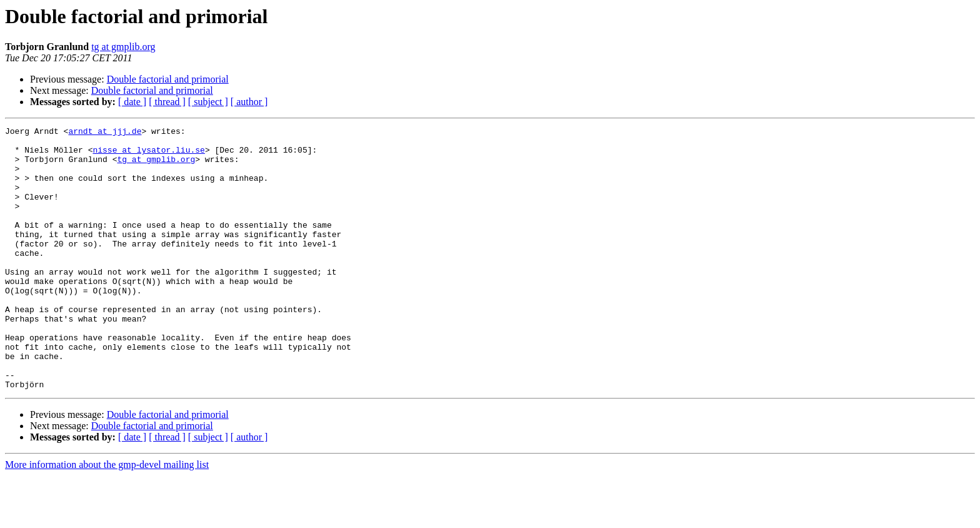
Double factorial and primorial (168, 79)
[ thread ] (167, 102)
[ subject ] (208, 102)
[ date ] (132, 102)
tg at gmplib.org (123, 47)
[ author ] (249, 102)
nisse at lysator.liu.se (148, 155)
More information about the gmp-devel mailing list (107, 517)
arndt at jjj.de (105, 133)
